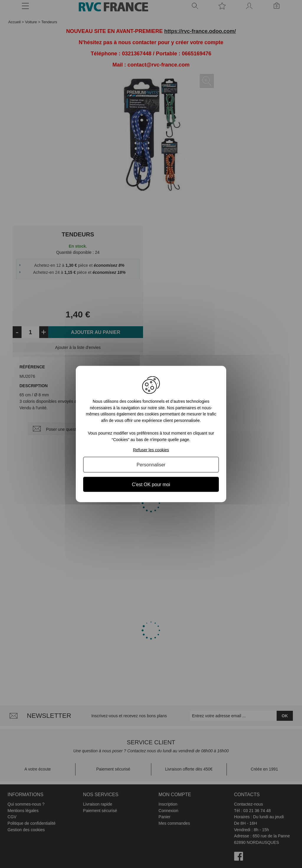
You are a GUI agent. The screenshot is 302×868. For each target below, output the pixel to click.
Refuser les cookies (151, 450)
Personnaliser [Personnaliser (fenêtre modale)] (151, 464)
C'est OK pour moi (151, 484)
